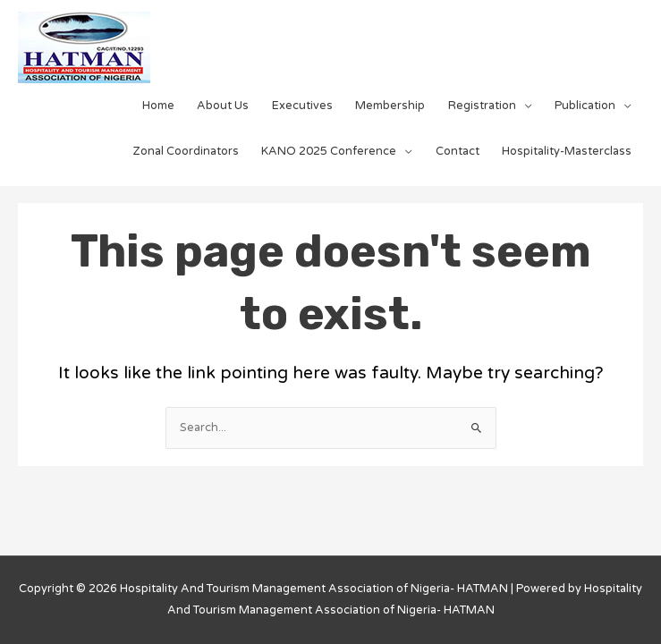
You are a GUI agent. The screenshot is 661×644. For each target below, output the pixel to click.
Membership (390, 106)
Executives (302, 106)
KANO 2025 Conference (329, 151)
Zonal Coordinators (186, 151)
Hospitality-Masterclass (567, 151)
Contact (458, 151)
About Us (223, 106)
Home (158, 106)
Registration (482, 106)
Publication (585, 106)
